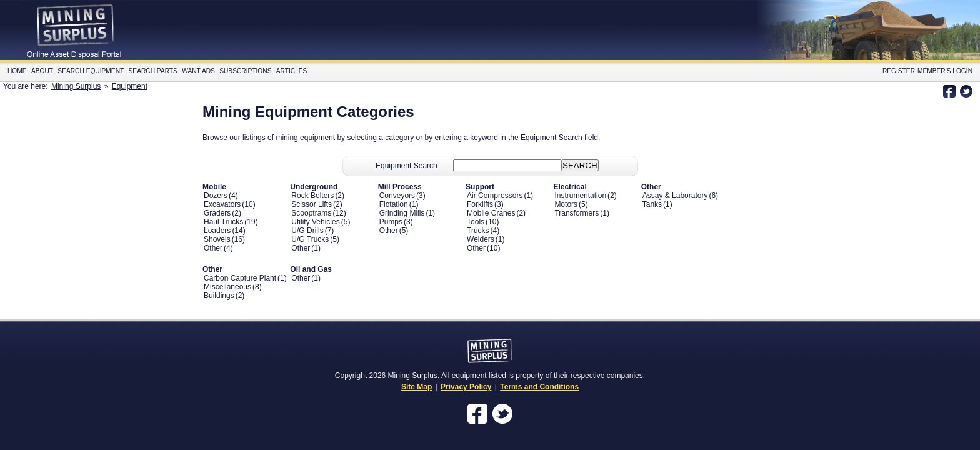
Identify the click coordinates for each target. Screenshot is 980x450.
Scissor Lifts (312, 204)
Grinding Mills (402, 213)
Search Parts (153, 71)
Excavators (222, 204)
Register (899, 71)
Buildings (219, 296)
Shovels (217, 239)
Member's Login (945, 71)
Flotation (394, 204)
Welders (481, 239)
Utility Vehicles (315, 222)
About (42, 71)
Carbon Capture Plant (240, 278)
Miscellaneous (227, 287)
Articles (292, 71)
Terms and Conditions (539, 387)
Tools (476, 222)
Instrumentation (580, 196)
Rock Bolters (312, 196)
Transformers (577, 213)
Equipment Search (407, 166)
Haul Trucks (223, 222)
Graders (217, 213)
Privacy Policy (466, 387)
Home (17, 71)
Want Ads (198, 71)
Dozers (216, 196)
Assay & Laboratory (675, 196)
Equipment (130, 86)
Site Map (417, 387)
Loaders (217, 231)
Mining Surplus (76, 86)
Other (213, 248)
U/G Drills (307, 231)
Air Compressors (495, 196)
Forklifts (480, 204)
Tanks (652, 204)
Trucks (478, 231)
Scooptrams (311, 213)
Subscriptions (245, 71)
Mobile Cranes (491, 213)
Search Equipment (91, 71)
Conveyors (397, 196)
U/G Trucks (310, 239)
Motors (566, 204)
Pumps (391, 222)
